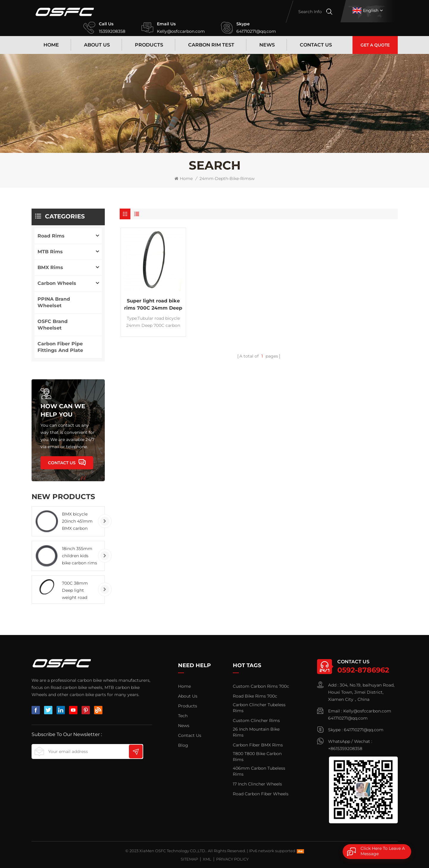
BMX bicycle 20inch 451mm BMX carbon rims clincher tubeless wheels (78, 522)
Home (51, 45)
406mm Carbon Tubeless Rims (259, 771)
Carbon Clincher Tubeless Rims (259, 708)
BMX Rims (50, 267)
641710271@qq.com (256, 31)
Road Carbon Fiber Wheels (261, 794)
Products (149, 45)
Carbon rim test (211, 45)
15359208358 (112, 31)
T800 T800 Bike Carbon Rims (257, 757)
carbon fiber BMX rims (258, 745)
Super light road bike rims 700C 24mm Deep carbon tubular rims (153, 305)
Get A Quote (375, 45)
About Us (97, 45)
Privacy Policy (232, 859)
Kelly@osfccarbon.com (181, 31)
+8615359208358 (345, 749)
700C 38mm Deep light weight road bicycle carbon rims (77, 591)
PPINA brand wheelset (54, 302)
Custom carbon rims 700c (261, 686)
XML (207, 859)
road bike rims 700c (255, 696)
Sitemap (189, 859)
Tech (183, 716)
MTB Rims (50, 252)
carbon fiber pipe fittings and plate (60, 347)
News (267, 45)
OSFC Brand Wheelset (53, 325)
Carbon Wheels (57, 283)
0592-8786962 (363, 670)
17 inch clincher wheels (257, 784)
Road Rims (51, 236)
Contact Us (316, 45)
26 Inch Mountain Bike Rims (256, 732)
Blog (183, 745)
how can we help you (63, 410)
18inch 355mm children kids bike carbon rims (79, 556)
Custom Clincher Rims (256, 721)
